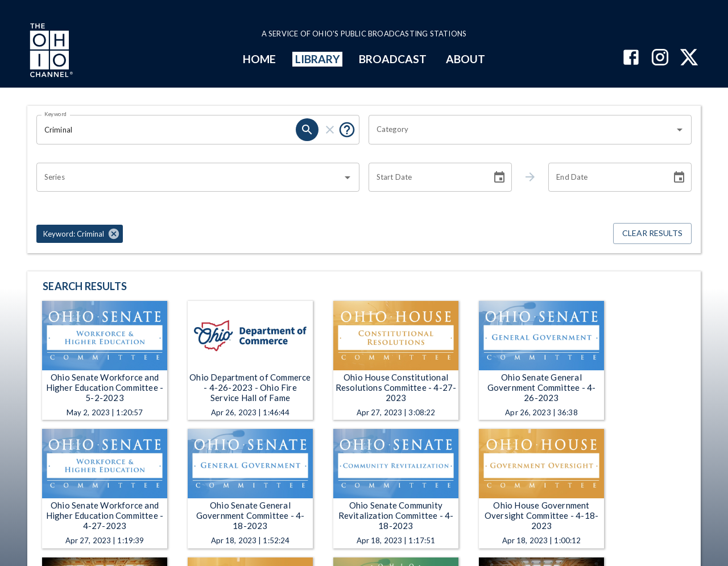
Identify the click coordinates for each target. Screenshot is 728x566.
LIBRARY (318, 59)
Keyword (56, 114)
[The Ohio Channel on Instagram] (660, 58)
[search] (307, 130)
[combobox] (522, 130)
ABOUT (466, 59)
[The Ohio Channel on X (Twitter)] (689, 58)
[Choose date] (499, 177)
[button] (80, 234)
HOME (259, 59)
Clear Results (652, 234)
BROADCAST (393, 59)
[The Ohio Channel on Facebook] (631, 58)
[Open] (680, 130)
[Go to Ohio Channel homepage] (50, 52)
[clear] (330, 130)
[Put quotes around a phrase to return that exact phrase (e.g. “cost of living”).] (347, 130)
